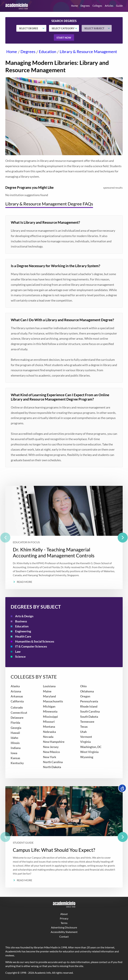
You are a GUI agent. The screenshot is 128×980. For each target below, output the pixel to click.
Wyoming (87, 757)
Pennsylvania (89, 701)
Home (74, 6)
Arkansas (17, 696)
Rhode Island (89, 706)
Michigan (49, 706)
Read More (24, 582)
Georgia (16, 728)
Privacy (64, 918)
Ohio (83, 686)
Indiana (16, 748)
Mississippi (50, 717)
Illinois (15, 743)
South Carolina (90, 711)
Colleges (97, 6)
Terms (64, 923)
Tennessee (87, 722)
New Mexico (51, 752)
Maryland (49, 696)
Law (18, 652)
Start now (64, 38)
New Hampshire (54, 742)
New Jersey (51, 747)
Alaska (15, 686)
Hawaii (15, 733)
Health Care (23, 636)
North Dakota (52, 767)
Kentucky (17, 763)
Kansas (15, 758)
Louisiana (49, 686)
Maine (47, 691)
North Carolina (53, 762)
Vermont (86, 737)
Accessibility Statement (64, 932)
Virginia (85, 742)
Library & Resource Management (88, 51)
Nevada (48, 737)
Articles (109, 6)
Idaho (14, 738)
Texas (84, 727)
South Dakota (89, 717)
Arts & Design (24, 616)
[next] (123, 538)
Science (20, 657)
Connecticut (19, 713)
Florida (15, 723)
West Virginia (89, 752)
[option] (64, 537)
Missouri (49, 722)
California (17, 701)
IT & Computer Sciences (31, 646)
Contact (64, 937)
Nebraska (49, 732)
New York (50, 757)
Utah (83, 732)
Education (47, 51)
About (64, 914)
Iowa (14, 753)
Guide (119, 6)
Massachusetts (53, 701)
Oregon (85, 696)
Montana (49, 727)
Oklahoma (87, 691)
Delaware (17, 718)
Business (21, 621)
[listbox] (64, 537)
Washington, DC (91, 747)
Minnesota (50, 711)
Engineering (23, 631)
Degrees (85, 6)
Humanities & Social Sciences (35, 641)
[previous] (5, 538)
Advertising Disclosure (64, 927)
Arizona (16, 691)
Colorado (17, 707)
